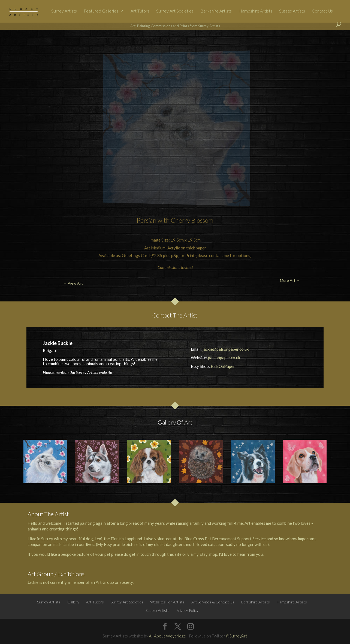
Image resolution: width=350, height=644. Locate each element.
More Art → (321, 43)
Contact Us (322, 11)
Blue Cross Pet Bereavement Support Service (225, 539)
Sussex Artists (292, 11)
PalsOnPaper (223, 366)
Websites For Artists (167, 602)
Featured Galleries (101, 11)
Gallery (73, 602)
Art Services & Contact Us (213, 602)
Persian (147, 220)
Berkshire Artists (216, 11)
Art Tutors (140, 11)
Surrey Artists (64, 11)
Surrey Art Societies (175, 11)
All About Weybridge (167, 636)
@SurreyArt (237, 636)
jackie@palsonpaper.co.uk (226, 349)
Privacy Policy (187, 610)
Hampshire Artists (255, 11)
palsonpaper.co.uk (224, 358)
